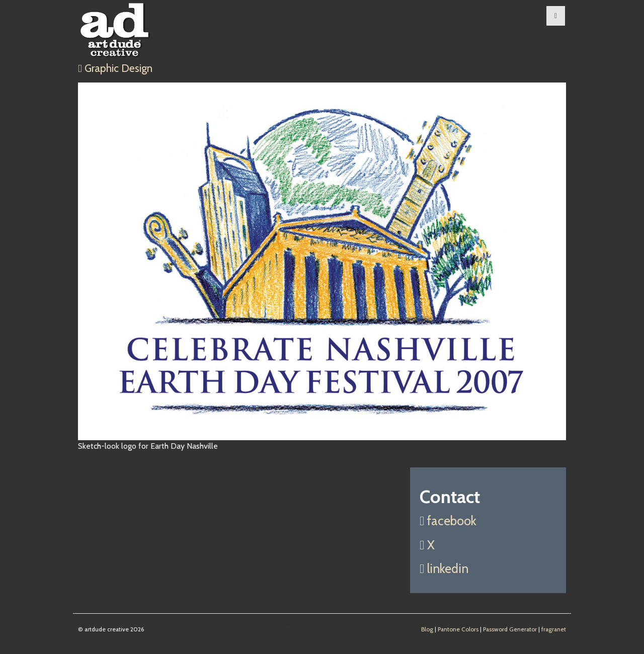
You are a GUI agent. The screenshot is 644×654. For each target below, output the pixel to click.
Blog (427, 629)
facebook (448, 521)
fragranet (554, 629)
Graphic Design (115, 68)
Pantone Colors (458, 629)
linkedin (444, 568)
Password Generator (510, 629)
